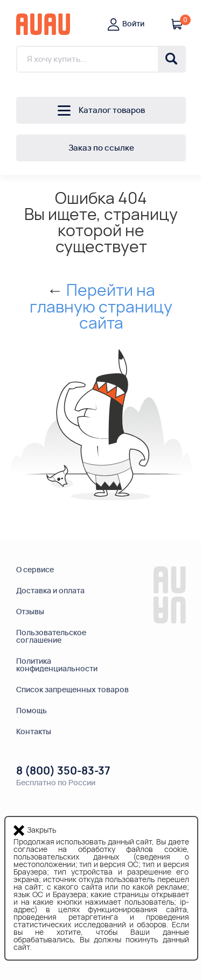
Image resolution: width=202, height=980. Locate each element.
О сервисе (35, 570)
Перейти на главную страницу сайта (101, 307)
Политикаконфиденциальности (57, 665)
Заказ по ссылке (101, 148)
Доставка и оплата (50, 591)
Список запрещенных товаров (72, 690)
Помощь (32, 711)
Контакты (34, 732)
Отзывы (30, 612)
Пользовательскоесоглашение (51, 637)
